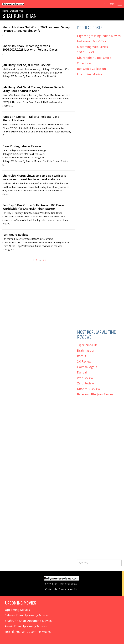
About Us (72, 589)
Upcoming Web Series (92, 47)
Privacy (62, 589)
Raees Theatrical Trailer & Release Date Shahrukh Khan (31, 118)
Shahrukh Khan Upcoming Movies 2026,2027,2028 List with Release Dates (30, 48)
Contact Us (51, 589)
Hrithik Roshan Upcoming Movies (28, 632)
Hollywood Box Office (92, 41)
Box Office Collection (91, 69)
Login (112, 4)
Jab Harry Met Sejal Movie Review (26, 65)
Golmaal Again (87, 367)
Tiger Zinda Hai (88, 345)
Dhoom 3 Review (88, 389)
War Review (85, 378)
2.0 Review (84, 361)
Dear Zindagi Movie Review (22, 146)
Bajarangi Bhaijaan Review (95, 394)
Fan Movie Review (15, 235)
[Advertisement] (99, 102)
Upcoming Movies (90, 74)
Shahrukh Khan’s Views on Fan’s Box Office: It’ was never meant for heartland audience (34, 177)
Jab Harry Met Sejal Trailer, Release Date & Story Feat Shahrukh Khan (33, 89)
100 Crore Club (87, 52)
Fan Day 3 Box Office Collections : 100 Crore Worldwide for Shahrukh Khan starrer (33, 207)
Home (5, 11)
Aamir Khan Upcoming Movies (26, 626)
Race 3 (81, 356)
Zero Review (85, 383)
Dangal (82, 372)
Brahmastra (85, 350)
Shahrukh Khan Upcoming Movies (28, 621)
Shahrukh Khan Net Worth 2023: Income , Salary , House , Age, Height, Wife (36, 29)
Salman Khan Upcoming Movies (27, 615)
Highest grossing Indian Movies (99, 36)
